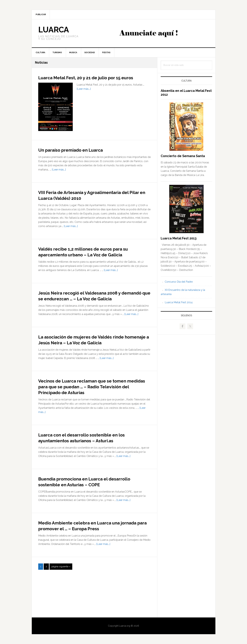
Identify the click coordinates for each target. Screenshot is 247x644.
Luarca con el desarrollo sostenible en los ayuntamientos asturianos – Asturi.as (94, 466)
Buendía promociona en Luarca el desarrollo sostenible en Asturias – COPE (87, 513)
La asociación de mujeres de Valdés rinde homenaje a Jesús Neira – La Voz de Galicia (92, 360)
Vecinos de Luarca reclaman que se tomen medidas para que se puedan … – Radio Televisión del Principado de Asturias (94, 412)
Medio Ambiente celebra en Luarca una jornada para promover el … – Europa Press (93, 563)
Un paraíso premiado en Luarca (82, 155)
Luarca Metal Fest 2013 (179, 238)
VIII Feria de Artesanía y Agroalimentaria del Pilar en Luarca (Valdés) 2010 (94, 201)
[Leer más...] (84, 95)
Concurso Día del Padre (179, 282)
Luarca (54, 30)
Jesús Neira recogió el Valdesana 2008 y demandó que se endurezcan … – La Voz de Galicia (94, 310)
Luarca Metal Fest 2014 (179, 302)
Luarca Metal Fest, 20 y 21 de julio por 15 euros (94, 80)
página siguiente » (61, 608)
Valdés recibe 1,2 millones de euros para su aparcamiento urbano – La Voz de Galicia (94, 260)
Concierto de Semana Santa (183, 156)
